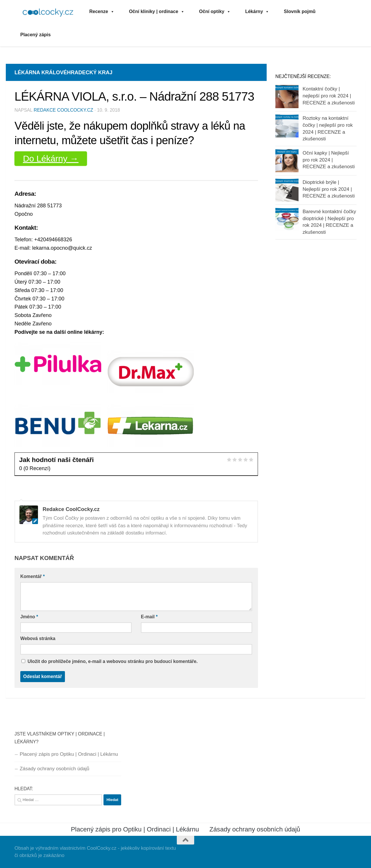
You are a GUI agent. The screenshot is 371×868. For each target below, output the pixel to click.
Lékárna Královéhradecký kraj (63, 73)
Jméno (29, 617)
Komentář (32, 576)
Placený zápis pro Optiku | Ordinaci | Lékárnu (69, 754)
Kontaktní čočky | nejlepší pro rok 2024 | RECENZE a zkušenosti (329, 96)
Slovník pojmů (300, 11)
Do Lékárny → (51, 158)
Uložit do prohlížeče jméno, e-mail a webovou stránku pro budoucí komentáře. (113, 661)
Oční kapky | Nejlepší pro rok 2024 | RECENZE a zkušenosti (329, 160)
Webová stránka (38, 638)
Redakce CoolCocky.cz (63, 110)
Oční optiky (215, 11)
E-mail (149, 617)
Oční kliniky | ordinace (157, 11)
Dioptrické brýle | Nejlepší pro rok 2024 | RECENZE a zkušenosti (329, 189)
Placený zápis (36, 35)
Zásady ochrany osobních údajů (54, 769)
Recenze (102, 11)
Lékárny (257, 11)
